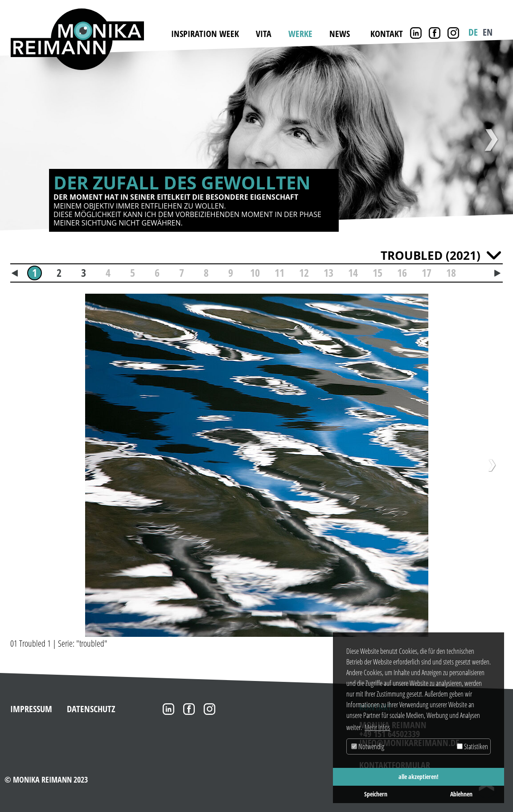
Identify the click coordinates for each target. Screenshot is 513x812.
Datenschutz (91, 706)
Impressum (31, 706)
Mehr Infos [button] (377, 727)
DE (473, 32)
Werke (300, 34)
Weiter (491, 140)
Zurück (22, 140)
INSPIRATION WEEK (205, 34)
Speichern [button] (376, 794)
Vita (264, 34)
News (340, 34)
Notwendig (368, 746)
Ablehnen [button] (461, 794)
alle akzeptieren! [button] (419, 777)
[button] (17, 463)
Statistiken (472, 746)
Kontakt (387, 34)
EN (488, 32)
